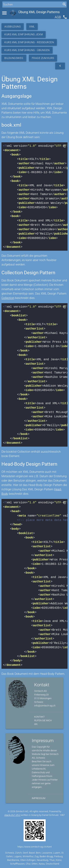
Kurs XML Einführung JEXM (24, 34)
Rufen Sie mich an (43, 722)
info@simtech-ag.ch (45, 706)
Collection (8, 298)
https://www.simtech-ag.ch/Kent (35, 847)
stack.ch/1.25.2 (12, 815)
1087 (62, 815)
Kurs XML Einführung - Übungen (27, 50)
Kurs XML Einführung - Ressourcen (29, 42)
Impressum (39, 798)
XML (32, 27)
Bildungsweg (14, 58)
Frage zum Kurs (43, 58)
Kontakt (39, 717)
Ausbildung (13, 27)
